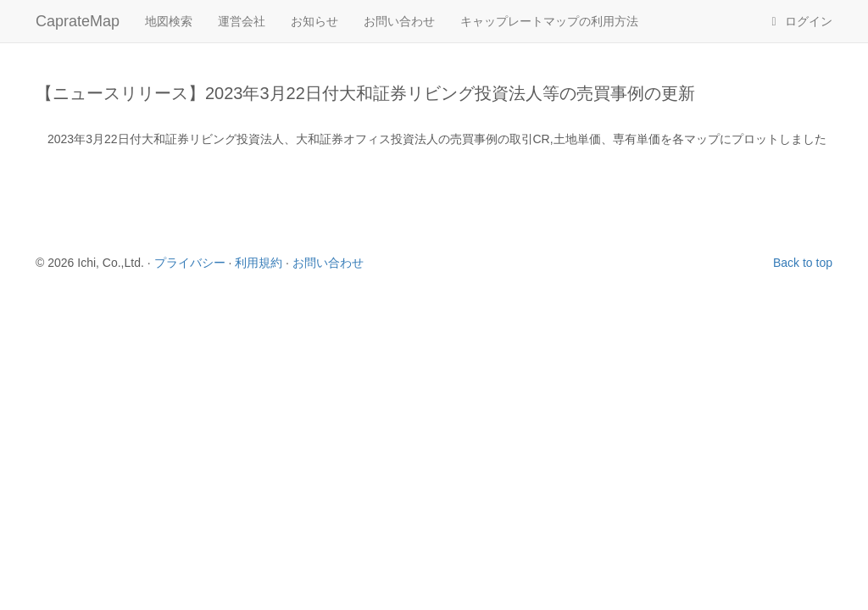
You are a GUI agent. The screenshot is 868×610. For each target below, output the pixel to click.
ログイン (799, 21)
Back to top (803, 263)
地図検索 (169, 21)
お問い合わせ (399, 21)
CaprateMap (78, 21)
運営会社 (242, 21)
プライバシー (190, 263)
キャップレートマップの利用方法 (549, 21)
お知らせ (314, 21)
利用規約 (259, 263)
